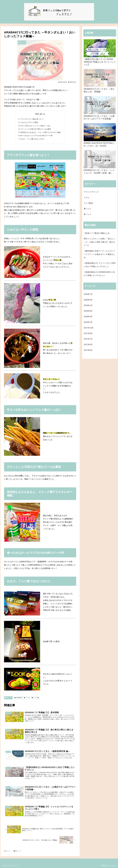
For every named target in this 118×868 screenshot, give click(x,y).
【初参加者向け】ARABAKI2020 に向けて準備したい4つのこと (99, 274)
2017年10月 (89, 328)
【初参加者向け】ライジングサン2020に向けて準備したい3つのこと (100, 265)
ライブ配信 (88, 203)
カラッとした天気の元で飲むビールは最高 (36, 129)
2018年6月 (88, 311)
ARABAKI (19, 698)
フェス (28, 698)
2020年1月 (88, 305)
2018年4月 (88, 317)
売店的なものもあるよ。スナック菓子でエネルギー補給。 (41, 132)
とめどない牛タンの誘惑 (29, 122)
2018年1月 (88, 322)
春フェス (9, 698)
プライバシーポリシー (10, 866)
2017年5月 (88, 350)
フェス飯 (36, 698)
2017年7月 (88, 339)
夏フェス (87, 209)
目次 (37, 114)
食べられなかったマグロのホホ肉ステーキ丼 (36, 136)
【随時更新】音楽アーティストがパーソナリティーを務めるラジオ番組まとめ (99, 254)
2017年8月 (88, 333)
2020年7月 (88, 294)
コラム (87, 198)
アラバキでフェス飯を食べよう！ (32, 119)
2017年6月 (88, 345)
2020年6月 (88, 300)
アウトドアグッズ (91, 192)
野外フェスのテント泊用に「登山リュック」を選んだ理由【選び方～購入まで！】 (99, 242)
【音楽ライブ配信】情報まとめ (97, 233)
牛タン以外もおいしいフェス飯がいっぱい (36, 126)
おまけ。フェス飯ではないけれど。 (33, 139)
